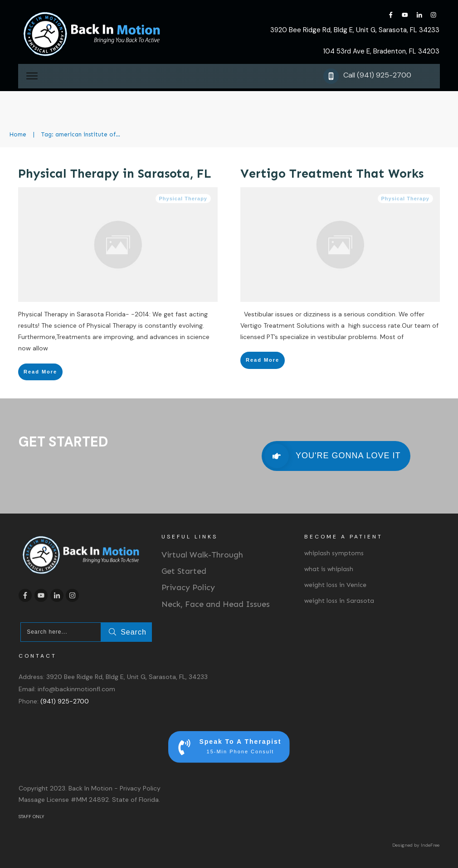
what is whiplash (329, 569)
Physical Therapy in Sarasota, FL (115, 174)
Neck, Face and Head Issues (216, 604)
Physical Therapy (183, 199)
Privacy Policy (188, 587)
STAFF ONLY (31, 817)
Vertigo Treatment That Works (332, 174)
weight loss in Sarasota (339, 601)
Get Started (184, 571)
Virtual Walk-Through (202, 555)
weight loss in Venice (335, 585)
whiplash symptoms (334, 553)
